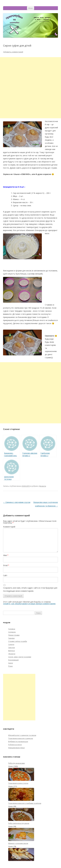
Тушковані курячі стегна (18, 783)
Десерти (42, 486)
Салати (11, 644)
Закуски (12, 647)
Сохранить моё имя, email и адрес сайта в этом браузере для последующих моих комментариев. (30, 589)
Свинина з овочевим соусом (17, 502)
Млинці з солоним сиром (18, 843)
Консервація (13, 660)
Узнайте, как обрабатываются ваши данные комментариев (29, 604)
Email (6, 565)
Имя (6, 555)
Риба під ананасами (17, 763)
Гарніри (11, 638)
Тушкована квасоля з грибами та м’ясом (25, 803)
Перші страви (14, 635)
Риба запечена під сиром (19, 823)
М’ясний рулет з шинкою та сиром (22, 735)
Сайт (5, 575)
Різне (10, 666)
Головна (12, 629)
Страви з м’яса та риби (18, 641)
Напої (11, 663)
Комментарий (9, 527)
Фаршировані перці (16, 748)
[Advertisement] (30, 88)
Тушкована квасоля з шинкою (21, 738)
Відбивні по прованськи (18, 741)
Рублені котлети (15, 745)
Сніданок (12, 632)
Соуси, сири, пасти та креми (20, 657)
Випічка (11, 651)
